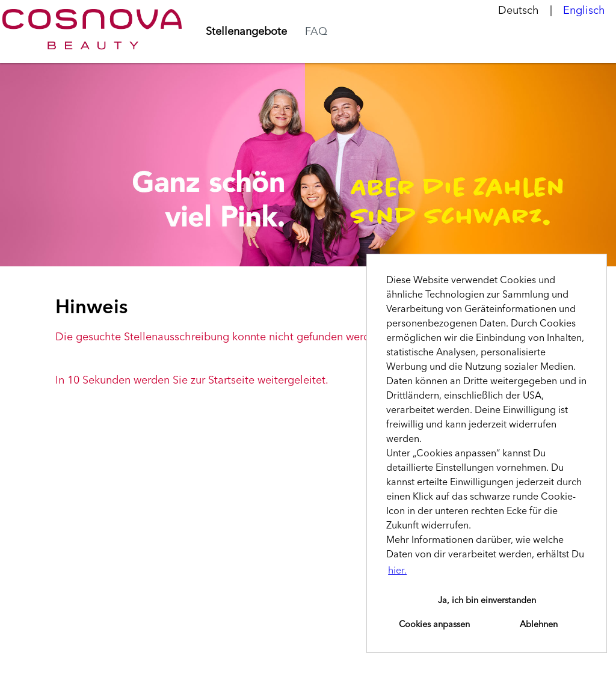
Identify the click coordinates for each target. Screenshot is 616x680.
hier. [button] (397, 571)
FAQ (316, 32)
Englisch (584, 11)
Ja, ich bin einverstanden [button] (487, 601)
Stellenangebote (246, 32)
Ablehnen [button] (539, 625)
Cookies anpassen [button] (434, 625)
